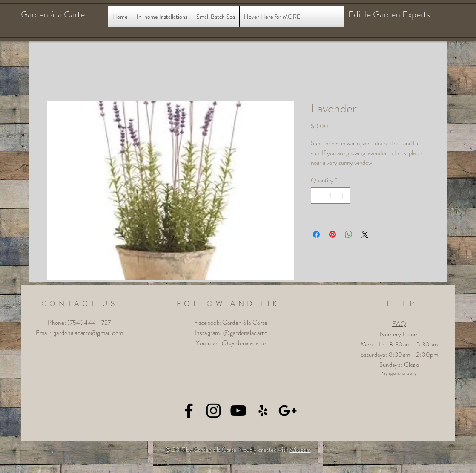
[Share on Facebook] (316, 234)
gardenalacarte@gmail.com (88, 333)
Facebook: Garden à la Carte (231, 323)
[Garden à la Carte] (61, 14)
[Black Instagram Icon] (214, 411)
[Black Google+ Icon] (288, 411)
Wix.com (300, 450)
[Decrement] (318, 196)
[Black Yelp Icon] (263, 411)
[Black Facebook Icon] (189, 411)
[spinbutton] (330, 196)
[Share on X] (365, 234)
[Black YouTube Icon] (238, 411)
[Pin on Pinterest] (333, 234)
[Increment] (343, 196)
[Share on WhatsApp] (349, 234)
